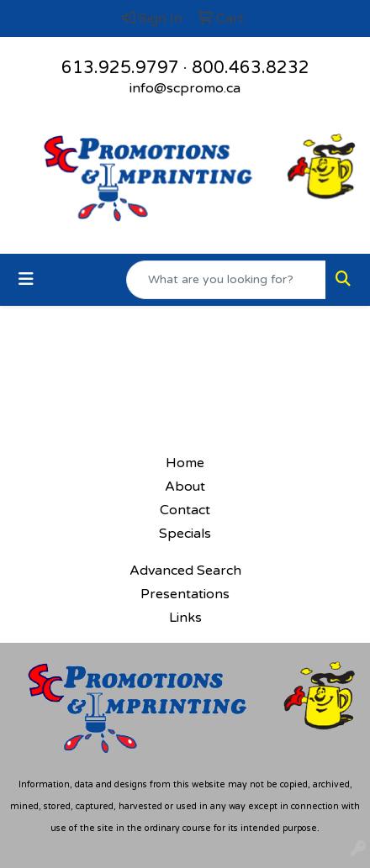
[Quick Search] (226, 280)
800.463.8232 (251, 68)
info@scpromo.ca (185, 88)
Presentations (185, 594)
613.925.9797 (120, 68)
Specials (185, 534)
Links (185, 618)
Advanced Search (185, 571)
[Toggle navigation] (26, 279)
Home (185, 463)
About (185, 487)
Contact (185, 510)
